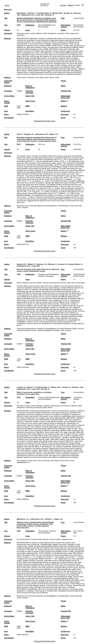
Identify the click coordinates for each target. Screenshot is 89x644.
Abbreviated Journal (66, 26)
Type (63, 18)
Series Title (30, 96)
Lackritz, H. (21, 387)
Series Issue (30, 101)
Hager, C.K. (54, 134)
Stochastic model (40, 407)
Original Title (66, 91)
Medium (64, 106)
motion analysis (55, 539)
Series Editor (9, 96)
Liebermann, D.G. (28, 15)
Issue (28, 30)
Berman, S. (50, 15)
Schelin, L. (49, 519)
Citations (71, 5)
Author (7, 13)
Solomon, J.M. (78, 387)
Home (7, 5)
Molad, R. (32, 264)
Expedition (30, 111)
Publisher (8, 86)
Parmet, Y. (32, 13)
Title (6, 18)
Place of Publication (30, 87)
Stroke (19, 283)
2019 (19, 25)
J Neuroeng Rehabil (78, 398)
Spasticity (29, 407)
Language (8, 91)
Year (6, 25)
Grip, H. (20, 134)
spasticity (61, 33)
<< (41, 4)
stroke (67, 33)
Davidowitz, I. (22, 13)
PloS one (42, 144)
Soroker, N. (68, 13)
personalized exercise (58, 283)
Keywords (8, 33)
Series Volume (7, 102)
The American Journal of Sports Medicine (47, 532)
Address (8, 77)
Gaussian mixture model (26, 33)
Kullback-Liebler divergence (46, 33)
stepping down (67, 539)
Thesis (63, 81)
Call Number (9, 118)
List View (63, 5)
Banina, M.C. (58, 13)
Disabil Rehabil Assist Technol (79, 275)
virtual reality (80, 283)
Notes (6, 114)
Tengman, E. (29, 134)
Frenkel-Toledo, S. (44, 13)
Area (6, 111)
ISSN (6, 106)
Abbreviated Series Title (66, 97)
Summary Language (29, 92)
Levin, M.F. (40, 15)
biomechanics (25, 539)
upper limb (71, 283)
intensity (46, 283)
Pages (63, 30)
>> (47, 5)
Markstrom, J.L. (23, 519)
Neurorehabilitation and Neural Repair (47, 26)
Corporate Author (8, 82)
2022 (19, 531)
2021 (19, 397)
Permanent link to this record (44, 121)
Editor (63, 86)
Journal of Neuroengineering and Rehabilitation (49, 398)
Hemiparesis (56, 406)
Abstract (8, 38)
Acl (18, 539)
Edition (64, 101)
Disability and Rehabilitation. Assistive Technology (49, 275)
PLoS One (77, 144)
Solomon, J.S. (42, 264)
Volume (7, 30)
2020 (19, 274)
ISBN (28, 106)
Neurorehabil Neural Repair (79, 26)
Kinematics (65, 406)
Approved (65, 114)
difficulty (25, 283)
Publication (30, 25)
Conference (65, 111)
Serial (63, 118)
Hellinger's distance (43, 406)
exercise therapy (36, 283)
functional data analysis (40, 539)
